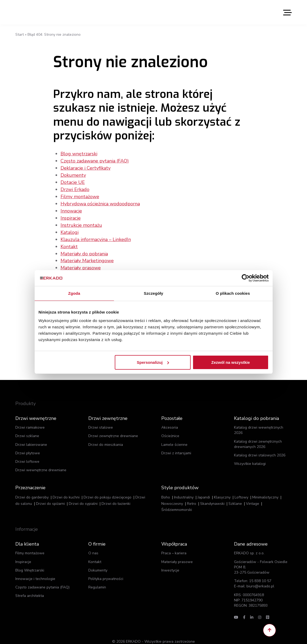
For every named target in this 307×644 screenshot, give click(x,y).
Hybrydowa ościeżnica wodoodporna (100, 202)
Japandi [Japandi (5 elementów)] (204, 490)
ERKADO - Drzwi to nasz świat (40, 12)
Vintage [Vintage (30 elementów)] (253, 496)
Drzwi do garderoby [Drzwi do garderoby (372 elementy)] (32, 490)
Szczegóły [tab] (153, 293)
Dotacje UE (73, 181)
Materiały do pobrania (84, 250)
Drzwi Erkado (75, 188)
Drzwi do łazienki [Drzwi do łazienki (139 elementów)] (116, 496)
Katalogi (70, 229)
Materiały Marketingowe (87, 257)
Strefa (30, 588)
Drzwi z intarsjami (176, 445)
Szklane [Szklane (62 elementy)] (235, 496)
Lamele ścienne (174, 437)
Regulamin (97, 580)
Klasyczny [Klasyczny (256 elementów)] (222, 490)
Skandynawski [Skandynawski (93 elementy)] (212, 496)
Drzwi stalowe (101, 420)
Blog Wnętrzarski (30, 563)
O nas (93, 546)
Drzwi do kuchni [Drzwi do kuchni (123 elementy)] (66, 490)
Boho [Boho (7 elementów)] (166, 490)
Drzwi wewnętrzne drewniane (41, 463)
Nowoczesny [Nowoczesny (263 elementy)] (172, 496)
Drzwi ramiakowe (30, 420)
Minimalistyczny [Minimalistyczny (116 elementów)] (265, 490)
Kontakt (69, 243)
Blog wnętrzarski (79, 154)
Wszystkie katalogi (250, 456)
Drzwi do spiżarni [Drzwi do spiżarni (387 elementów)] (50, 496)
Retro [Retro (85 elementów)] (192, 496)
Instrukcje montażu (81, 223)
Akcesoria (170, 420)
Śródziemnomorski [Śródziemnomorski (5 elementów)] (177, 502)
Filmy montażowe (80, 195)
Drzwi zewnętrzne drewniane (113, 428)
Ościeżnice (170, 428)
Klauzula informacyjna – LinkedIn (96, 236)
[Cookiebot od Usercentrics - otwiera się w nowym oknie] (246, 278)
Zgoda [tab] (74, 293)
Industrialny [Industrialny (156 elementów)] (184, 490)
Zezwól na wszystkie (231, 362)
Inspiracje (71, 216)
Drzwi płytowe (28, 445)
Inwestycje (170, 563)
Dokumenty (73, 174)
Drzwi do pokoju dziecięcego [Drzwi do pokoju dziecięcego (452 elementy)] (107, 490)
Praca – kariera (174, 546)
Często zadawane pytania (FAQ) (95, 161)
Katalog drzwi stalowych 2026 (260, 448)
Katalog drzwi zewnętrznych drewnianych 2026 (258, 436)
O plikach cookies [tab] (233, 293)
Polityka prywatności (106, 571)
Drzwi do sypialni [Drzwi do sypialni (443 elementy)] (83, 496)
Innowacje (71, 209)
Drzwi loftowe (27, 454)
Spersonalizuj (153, 362)
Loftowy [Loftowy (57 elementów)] (241, 490)
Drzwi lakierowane (31, 437)
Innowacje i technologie (35, 571)
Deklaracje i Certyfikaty (86, 167)
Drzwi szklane (27, 428)
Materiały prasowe (81, 264)
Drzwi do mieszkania (106, 437)
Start (20, 35)
